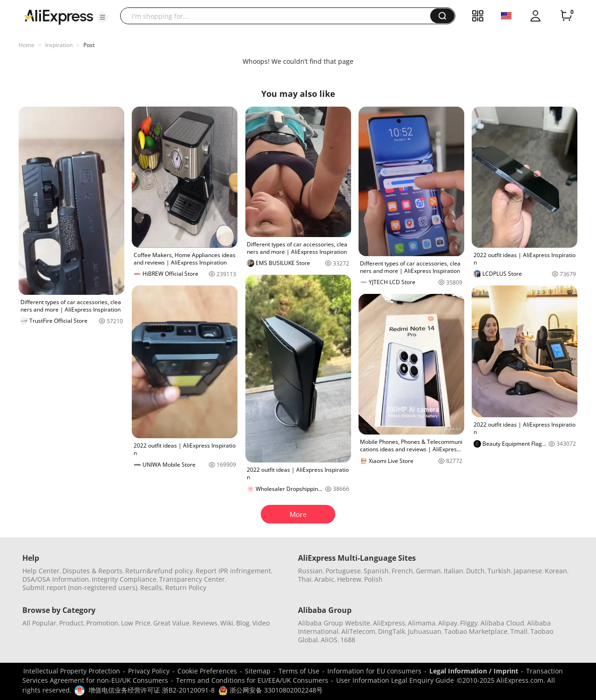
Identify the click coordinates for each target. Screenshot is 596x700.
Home (27, 45)
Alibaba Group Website (334, 623)
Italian (454, 571)
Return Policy (186, 588)
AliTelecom (358, 631)
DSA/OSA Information (56, 579)
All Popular (39, 623)
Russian (310, 571)
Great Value (171, 623)
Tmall (519, 631)
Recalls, (152, 588)
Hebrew (349, 579)
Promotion (102, 623)
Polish (373, 579)
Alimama (422, 623)
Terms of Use (299, 671)
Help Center (41, 571)
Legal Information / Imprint (474, 671)
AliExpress (389, 623)
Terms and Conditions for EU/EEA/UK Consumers (252, 680)
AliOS (329, 640)
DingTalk (392, 631)
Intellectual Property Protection (72, 671)
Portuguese (343, 571)
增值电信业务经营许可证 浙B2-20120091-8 (152, 690)
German (428, 571)
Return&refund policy (159, 571)
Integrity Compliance (124, 579)
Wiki (227, 623)
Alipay (448, 623)
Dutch (475, 571)
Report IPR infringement (233, 571)
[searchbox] (279, 16)
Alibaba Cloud (502, 623)
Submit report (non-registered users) (80, 588)
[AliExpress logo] (59, 16)
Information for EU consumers (374, 671)
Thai (305, 579)
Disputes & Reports (92, 571)
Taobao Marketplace (476, 631)
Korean (556, 571)
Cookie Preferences (207, 671)
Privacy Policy (149, 671)
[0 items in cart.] (566, 16)
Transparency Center (192, 579)
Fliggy (469, 623)
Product (71, 623)
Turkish (499, 571)
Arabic (324, 579)
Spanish (376, 571)
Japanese (528, 571)
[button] (102, 17)
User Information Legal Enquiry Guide (395, 680)
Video (261, 623)
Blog (243, 623)
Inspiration (59, 45)
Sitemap (258, 671)
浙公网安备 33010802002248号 (271, 690)
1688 (348, 640)
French (402, 571)
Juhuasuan (425, 631)
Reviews (205, 623)
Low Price (136, 623)
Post (89, 45)
